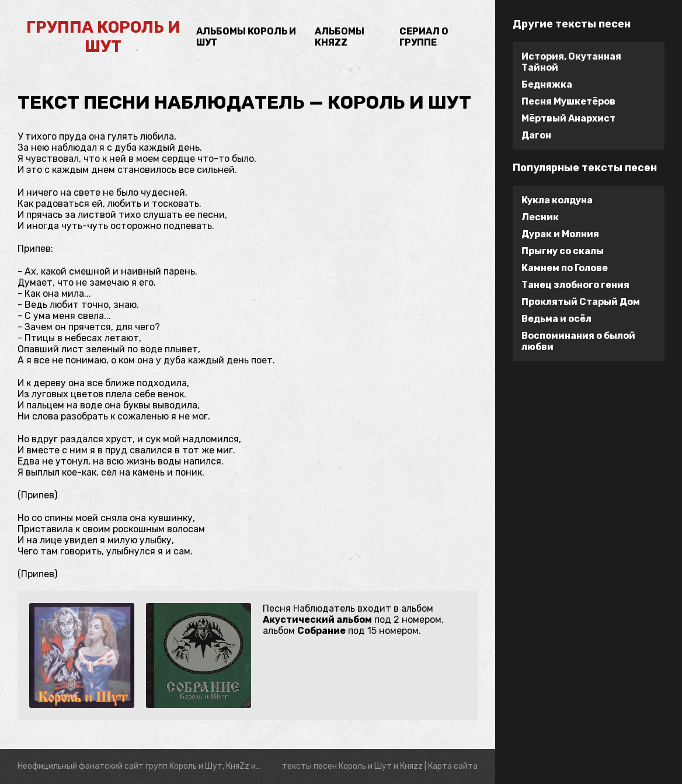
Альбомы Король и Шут (246, 37)
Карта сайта (453, 766)
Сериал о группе (424, 37)
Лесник (540, 217)
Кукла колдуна (557, 200)
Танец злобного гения (575, 285)
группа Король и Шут (103, 37)
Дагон (536, 135)
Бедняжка (547, 84)
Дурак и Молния (560, 234)
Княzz (411, 766)
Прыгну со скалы (563, 251)
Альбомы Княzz (340, 37)
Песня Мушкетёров (568, 101)
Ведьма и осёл (556, 319)
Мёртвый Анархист (568, 118)
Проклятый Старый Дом (581, 302)
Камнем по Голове (565, 268)
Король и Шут (365, 766)
